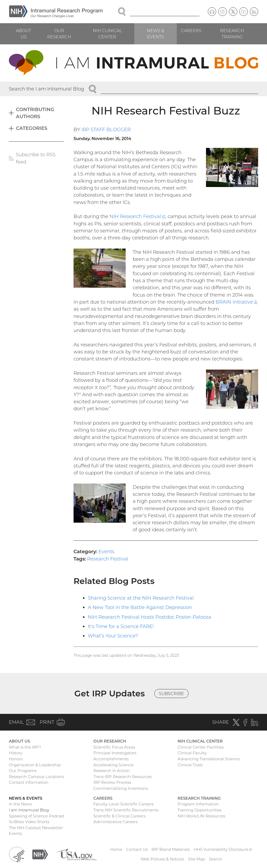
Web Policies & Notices (162, 859)
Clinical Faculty (192, 753)
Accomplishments (111, 759)
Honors (16, 759)
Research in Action (111, 771)
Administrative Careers (116, 822)
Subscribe (171, 694)
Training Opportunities (199, 810)
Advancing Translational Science (209, 759)
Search (216, 859)
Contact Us (137, 849)
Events (107, 551)
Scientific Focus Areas (114, 747)
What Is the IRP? (25, 747)
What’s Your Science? (113, 636)
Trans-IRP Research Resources (123, 777)
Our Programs (23, 771)
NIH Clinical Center (107, 34)
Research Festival (108, 559)
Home (116, 849)
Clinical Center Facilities (201, 747)
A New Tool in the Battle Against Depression (140, 607)
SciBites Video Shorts (29, 822)
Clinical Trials (190, 765)
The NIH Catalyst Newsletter (36, 828)
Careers (191, 31)
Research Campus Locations (36, 777)
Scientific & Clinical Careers (119, 816)
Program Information (198, 804)
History (16, 753)
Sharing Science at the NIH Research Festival (141, 598)
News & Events (156, 34)
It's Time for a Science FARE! (121, 626)
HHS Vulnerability (223, 849)
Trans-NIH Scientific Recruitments (126, 810)
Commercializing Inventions (121, 788)
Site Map (196, 859)
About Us (23, 34)
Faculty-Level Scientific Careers (123, 804)
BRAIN (236, 302)
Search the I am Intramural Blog (46, 89)
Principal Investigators (115, 753)
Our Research (59, 34)
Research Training (232, 34)
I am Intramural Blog (29, 810)
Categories (32, 128)
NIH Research (137, 216)
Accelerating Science (113, 765)
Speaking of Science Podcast (37, 816)
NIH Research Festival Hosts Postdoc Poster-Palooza (150, 617)
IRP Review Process (112, 782)
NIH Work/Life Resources (201, 816)
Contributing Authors (35, 113)
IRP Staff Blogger (106, 129)
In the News (20, 804)
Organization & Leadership (35, 765)
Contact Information (29, 782)
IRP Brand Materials (171, 849)
